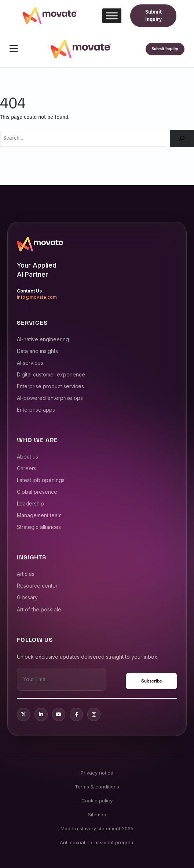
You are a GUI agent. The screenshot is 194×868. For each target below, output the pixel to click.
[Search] (182, 138)
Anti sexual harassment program (97, 842)
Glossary (27, 597)
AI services (30, 363)
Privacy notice (97, 773)
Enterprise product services (50, 386)
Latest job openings (41, 480)
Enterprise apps (36, 410)
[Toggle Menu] (112, 16)
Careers (27, 468)
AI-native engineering (43, 339)
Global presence (37, 492)
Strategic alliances (39, 527)
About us (28, 457)
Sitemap (97, 814)
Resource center (37, 586)
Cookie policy (97, 801)
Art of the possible (39, 609)
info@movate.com (37, 297)
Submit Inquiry (153, 16)
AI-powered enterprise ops (50, 398)
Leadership (30, 503)
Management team (39, 515)
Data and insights (37, 351)
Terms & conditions (97, 787)
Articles (26, 574)
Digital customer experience (51, 374)
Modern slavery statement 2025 (97, 828)
